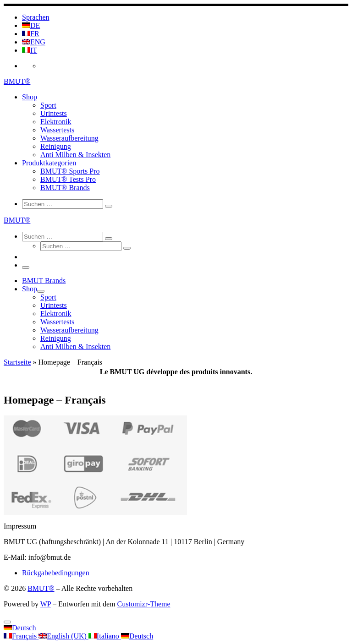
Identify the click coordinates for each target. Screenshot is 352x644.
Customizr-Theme (144, 604)
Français (21, 636)
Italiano (105, 636)
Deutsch (20, 628)
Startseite (17, 362)
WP (46, 604)
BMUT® (41, 588)
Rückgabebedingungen (56, 573)
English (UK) (63, 636)
